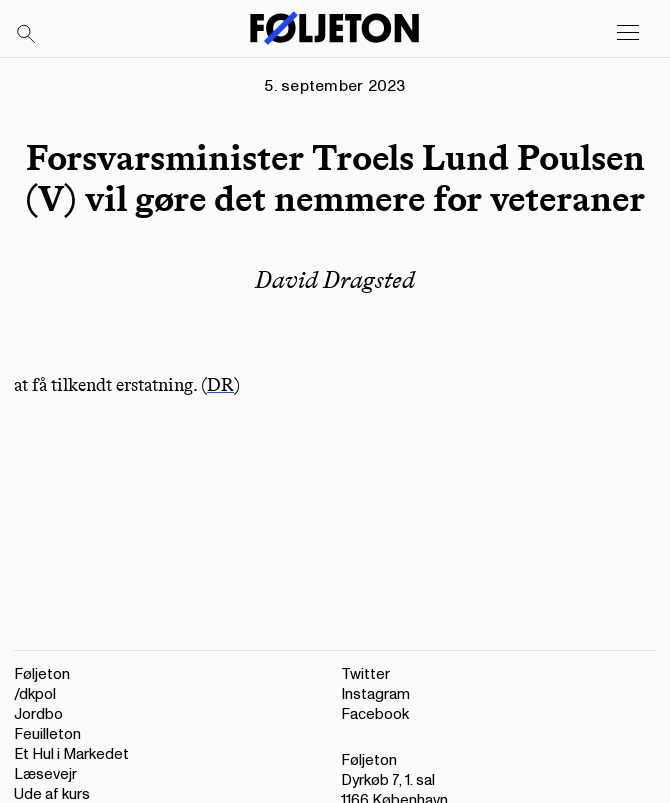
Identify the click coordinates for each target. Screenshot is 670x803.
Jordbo (38, 714)
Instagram (375, 694)
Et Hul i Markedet (71, 754)
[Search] (27, 35)
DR (220, 385)
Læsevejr (45, 774)
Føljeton (42, 674)
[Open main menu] (628, 33)
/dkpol (35, 694)
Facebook (375, 714)
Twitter (365, 674)
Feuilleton (47, 734)
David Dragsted (335, 279)
